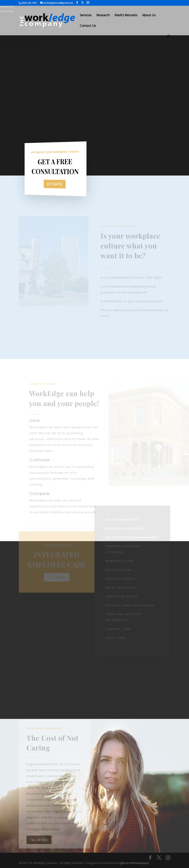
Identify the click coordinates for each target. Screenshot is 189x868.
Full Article (39, 847)
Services (86, 15)
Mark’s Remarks (126, 15)
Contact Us (88, 26)
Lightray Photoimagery (134, 863)
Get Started (55, 184)
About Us (149, 15)
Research (103, 15)
